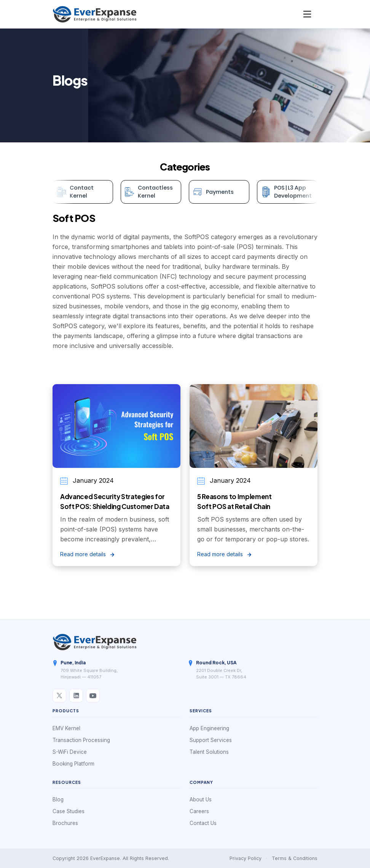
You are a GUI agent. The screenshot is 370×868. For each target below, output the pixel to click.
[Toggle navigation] (307, 14)
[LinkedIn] (76, 696)
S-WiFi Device (70, 752)
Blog (58, 799)
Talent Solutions (209, 752)
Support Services (211, 740)
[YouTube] (93, 696)
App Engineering (209, 728)
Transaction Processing (81, 740)
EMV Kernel (66, 728)
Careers (199, 811)
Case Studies (69, 811)
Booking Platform (73, 764)
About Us (201, 799)
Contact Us (203, 823)
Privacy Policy (246, 858)
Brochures (65, 823)
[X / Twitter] (59, 696)
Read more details (87, 554)
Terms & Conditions (295, 858)
